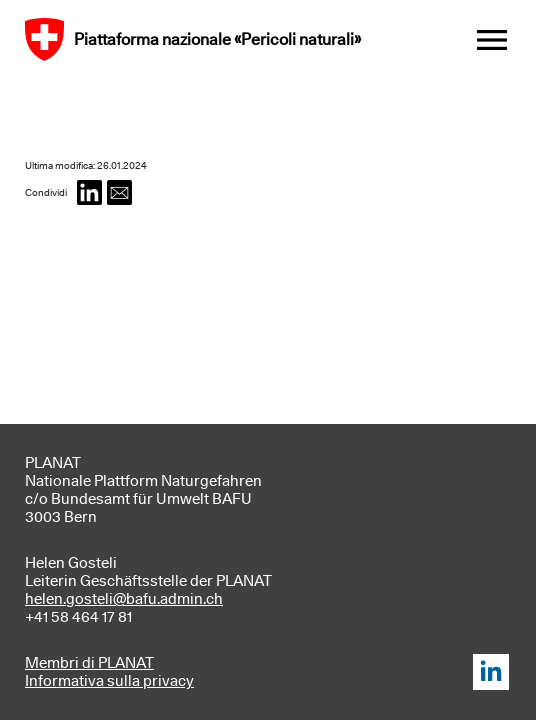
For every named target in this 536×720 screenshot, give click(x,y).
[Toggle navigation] (492, 40)
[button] (89, 192)
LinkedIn (491, 672)
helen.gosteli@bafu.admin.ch (124, 599)
